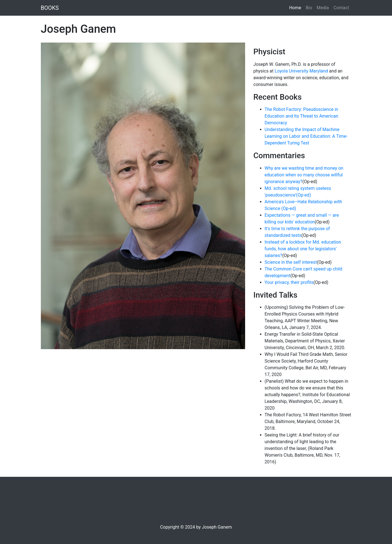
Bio (309, 8)
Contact (341, 8)
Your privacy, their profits (289, 282)
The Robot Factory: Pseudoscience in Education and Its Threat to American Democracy (301, 116)
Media (323, 8)
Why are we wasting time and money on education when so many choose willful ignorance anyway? (304, 175)
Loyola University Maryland (301, 71)
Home (296, 7)
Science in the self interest (291, 262)
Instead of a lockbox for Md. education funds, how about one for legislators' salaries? (303, 249)
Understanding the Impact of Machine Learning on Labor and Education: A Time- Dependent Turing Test (306, 136)
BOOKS (50, 8)
